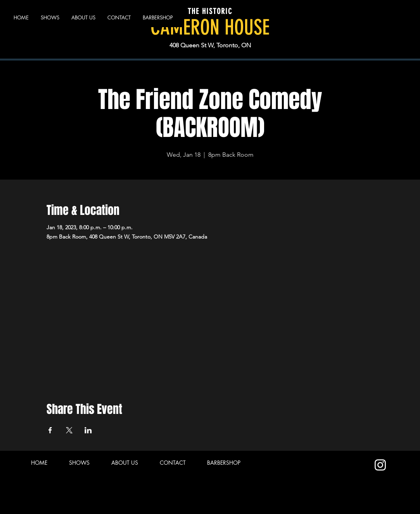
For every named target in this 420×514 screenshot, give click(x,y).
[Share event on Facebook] (50, 430)
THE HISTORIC (210, 11)
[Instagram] (380, 465)
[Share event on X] (69, 430)
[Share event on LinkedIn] (88, 430)
